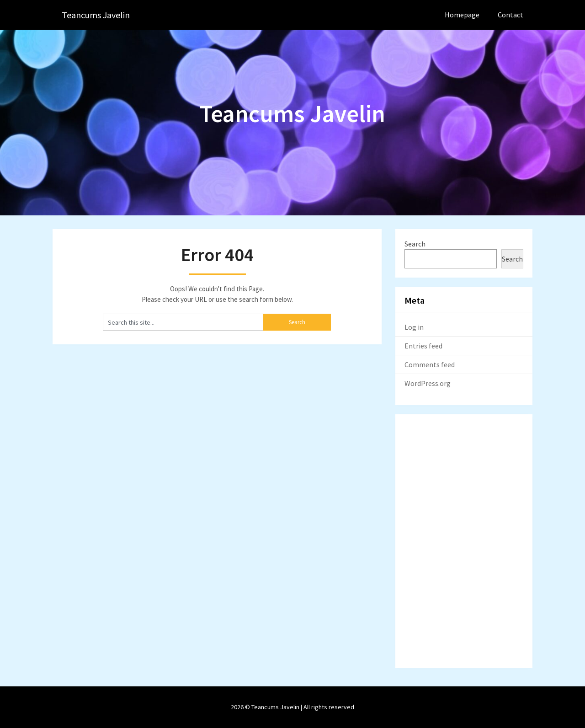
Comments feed (430, 364)
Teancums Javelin (96, 15)
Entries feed (423, 346)
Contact (511, 15)
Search (415, 244)
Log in (414, 327)
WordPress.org (428, 383)
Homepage (462, 15)
